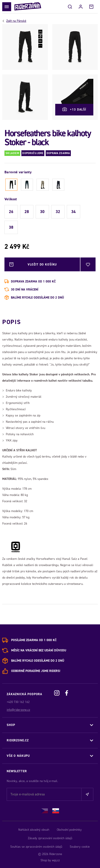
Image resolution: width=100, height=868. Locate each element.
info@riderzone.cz (18, 710)
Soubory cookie (80, 847)
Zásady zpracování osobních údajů (50, 838)
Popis (11, 322)
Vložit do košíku (42, 264)
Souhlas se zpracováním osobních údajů (36, 847)
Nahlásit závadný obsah (34, 830)
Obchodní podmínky (69, 830)
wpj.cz (56, 860)
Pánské (16, 21)
